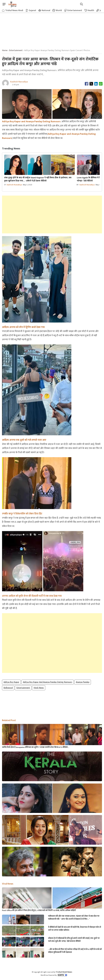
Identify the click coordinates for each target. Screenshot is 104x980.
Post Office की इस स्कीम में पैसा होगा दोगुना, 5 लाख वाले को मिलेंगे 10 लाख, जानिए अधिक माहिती (39, 910)
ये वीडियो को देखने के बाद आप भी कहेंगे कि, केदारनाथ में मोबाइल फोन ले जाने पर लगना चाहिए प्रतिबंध (75, 929)
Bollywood (8, 688)
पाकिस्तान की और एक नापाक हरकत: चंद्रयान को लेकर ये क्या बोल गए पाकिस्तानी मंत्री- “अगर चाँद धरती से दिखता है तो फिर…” (74, 918)
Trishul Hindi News (64, 972)
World (59, 10)
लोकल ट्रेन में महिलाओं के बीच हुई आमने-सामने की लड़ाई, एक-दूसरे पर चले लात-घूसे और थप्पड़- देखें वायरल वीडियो (74, 940)
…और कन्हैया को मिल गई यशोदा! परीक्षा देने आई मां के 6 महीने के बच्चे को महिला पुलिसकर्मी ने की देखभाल (75, 951)
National (46, 10)
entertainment (16, 50)
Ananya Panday (83, 682)
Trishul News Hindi (14, 10)
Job (101, 10)
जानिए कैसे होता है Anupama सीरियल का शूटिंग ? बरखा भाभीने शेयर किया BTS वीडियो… (36, 747)
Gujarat (32, 10)
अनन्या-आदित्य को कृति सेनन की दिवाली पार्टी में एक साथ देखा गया (32, 596)
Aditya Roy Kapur (11, 682)
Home (5, 50)
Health (91, 10)
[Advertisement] (52, 28)
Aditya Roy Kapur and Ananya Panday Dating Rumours (48, 682)
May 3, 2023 (27, 185)
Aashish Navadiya (14, 185)
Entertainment (75, 10)
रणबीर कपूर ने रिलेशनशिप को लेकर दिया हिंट (22, 514)
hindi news (39, 688)
